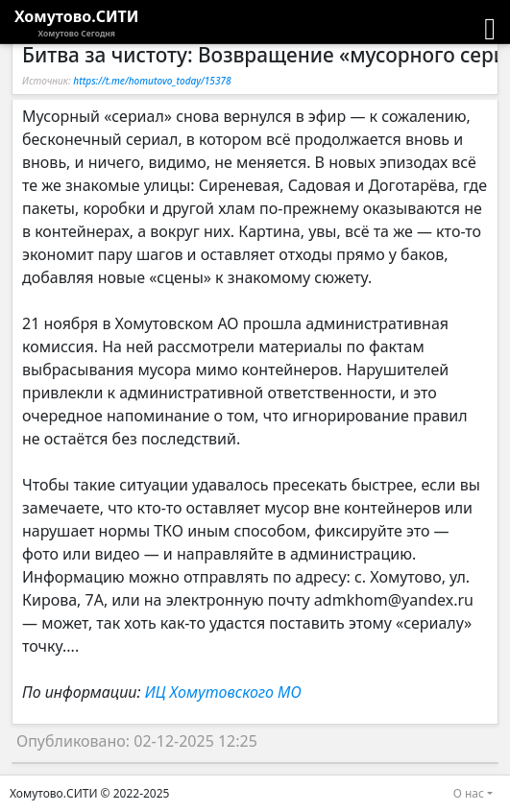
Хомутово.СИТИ (77, 23)
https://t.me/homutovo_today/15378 (152, 81)
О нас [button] (469, 793)
